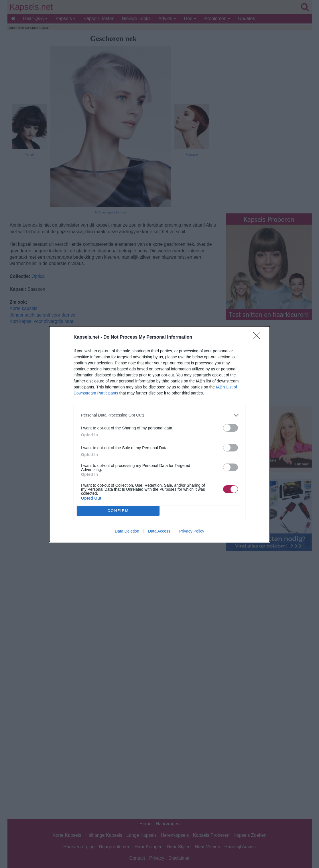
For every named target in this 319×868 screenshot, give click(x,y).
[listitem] (159, 415)
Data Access (159, 531)
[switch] (231, 428)
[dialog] (159, 434)
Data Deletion (127, 531)
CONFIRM (118, 511)
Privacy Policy (192, 531)
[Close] (259, 337)
